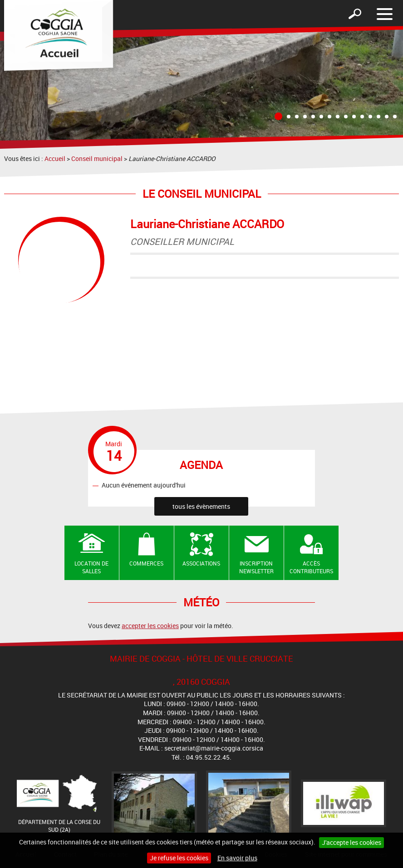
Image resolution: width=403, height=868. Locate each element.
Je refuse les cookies (179, 858)
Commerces (146, 563)
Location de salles (91, 567)
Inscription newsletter (256, 567)
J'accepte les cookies (351, 842)
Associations (201, 563)
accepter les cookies (150, 626)
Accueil (55, 158)
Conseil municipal (97, 158)
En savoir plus (237, 858)
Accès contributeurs (311, 567)
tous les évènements (201, 506)
